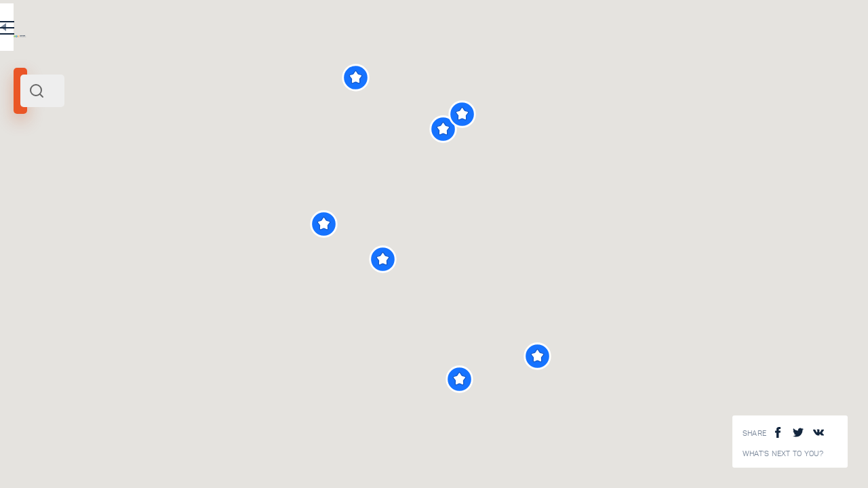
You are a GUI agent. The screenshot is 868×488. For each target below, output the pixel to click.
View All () (323, 462)
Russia (112, 188)
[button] (569, 259)
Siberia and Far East (57, 188)
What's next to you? (783, 454)
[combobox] (183, 91)
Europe (140, 188)
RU (269, 30)
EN (298, 30)
